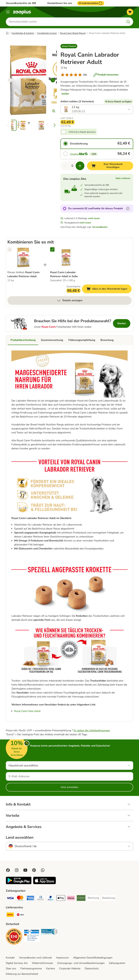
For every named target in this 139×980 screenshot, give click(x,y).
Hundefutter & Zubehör (23, 33)
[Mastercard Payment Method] (20, 899)
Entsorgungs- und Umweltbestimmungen (81, 963)
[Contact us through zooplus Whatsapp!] (43, 870)
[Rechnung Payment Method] (93, 898)
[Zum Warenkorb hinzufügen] (110, 166)
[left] (10, 80)
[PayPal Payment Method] (51, 899)
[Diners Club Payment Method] (41, 899)
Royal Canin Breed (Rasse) (73, 33)
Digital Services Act (17, 963)
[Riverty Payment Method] (81, 899)
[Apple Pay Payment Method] (61, 899)
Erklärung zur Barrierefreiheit (22, 974)
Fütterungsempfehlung (82, 340)
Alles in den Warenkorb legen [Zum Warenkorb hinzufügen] (109, 290)
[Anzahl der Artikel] (72, 166)
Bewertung (107, 340)
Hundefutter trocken (47, 33)
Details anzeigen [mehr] (69, 301)
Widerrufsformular (42, 963)
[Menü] (8, 12)
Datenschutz (92, 969)
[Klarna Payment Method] (71, 899)
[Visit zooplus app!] (19, 884)
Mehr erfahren (123, 178)
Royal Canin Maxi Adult (27, 711)
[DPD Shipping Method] (20, 915)
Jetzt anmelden (69, 787)
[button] (69, 46)
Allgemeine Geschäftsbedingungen (93, 958)
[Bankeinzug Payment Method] (109, 898)
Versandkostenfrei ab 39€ (21, 3)
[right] (53, 80)
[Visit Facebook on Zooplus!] (8, 870)
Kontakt (10, 958)
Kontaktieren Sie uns (60, 3)
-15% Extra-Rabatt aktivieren (82, 132)
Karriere (50, 969)
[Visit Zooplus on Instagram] (17, 870)
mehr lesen (94, 218)
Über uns (11, 969)
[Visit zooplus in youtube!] (25, 870)
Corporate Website (70, 969)
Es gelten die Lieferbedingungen (92, 731)
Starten (122, 324)
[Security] (14, 937)
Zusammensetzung (52, 340)
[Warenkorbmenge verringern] (65, 166)
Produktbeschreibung (23, 340)
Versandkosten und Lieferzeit (35, 958)
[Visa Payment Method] (10, 899)
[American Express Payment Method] (30, 899)
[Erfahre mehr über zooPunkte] (128, 209)
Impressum (62, 958)
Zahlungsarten (117, 963)
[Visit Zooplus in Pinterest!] (34, 870)
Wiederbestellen (91, 3)
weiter (65, 94)
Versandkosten (100, 227)
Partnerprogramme (31, 969)
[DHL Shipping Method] (10, 915)
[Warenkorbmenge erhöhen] (80, 166)
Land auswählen (20, 838)
